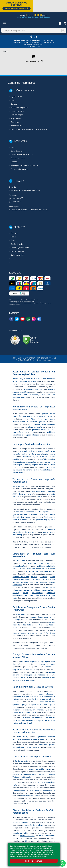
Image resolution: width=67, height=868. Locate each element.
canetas (24, 582)
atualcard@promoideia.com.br (34, 44)
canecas (16, 582)
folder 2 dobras (27, 836)
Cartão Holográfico (20, 790)
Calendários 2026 (18, 255)
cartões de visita (21, 577)
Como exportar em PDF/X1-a (22, 155)
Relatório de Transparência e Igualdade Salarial (29, 129)
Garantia (14, 162)
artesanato (17, 590)
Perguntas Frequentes (19, 169)
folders (34, 577)
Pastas (14, 237)
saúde (26, 593)
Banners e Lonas (17, 251)
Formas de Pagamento (20, 108)
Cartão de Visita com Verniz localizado (29, 774)
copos (53, 579)
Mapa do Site (16, 118)
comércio (44, 595)
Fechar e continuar (34, 861)
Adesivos (14, 233)
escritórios (51, 587)
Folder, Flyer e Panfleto (20, 248)
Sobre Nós (15, 122)
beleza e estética (32, 590)
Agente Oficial (16, 97)
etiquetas (25, 579)
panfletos (43, 577)
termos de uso (20, 855)
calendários (35, 579)
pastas (52, 577)
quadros (43, 582)
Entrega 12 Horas (18, 158)
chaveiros (34, 582)
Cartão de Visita (17, 244)
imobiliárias (37, 593)
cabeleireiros (18, 595)
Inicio (13, 147)
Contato (14, 104)
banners (45, 579)
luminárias (17, 585)
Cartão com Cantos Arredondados (42, 790)
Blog (13, 100)
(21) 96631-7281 (34, 46)
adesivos (16, 579)
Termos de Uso (17, 126)
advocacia (51, 593)
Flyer (27, 841)
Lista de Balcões (17, 111)
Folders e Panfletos (20, 822)
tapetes (52, 582)
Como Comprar (17, 151)
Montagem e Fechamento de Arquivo (25, 166)
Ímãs (13, 240)
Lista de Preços (17, 115)
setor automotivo (32, 595)
